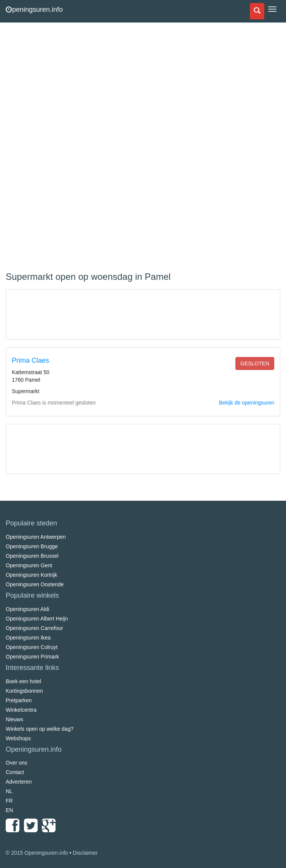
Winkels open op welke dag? (40, 729)
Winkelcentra (21, 710)
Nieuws (14, 719)
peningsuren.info (34, 10)
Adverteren (19, 782)
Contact (15, 772)
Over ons (17, 763)
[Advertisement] (63, 148)
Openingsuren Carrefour (34, 628)
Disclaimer (85, 853)
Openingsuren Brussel (32, 556)
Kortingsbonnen (24, 691)
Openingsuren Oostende (35, 584)
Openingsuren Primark (32, 657)
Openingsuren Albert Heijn (37, 619)
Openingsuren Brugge (32, 546)
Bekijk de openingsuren (246, 403)
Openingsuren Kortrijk (31, 575)
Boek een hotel (23, 681)
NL (9, 791)
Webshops (18, 738)
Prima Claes (30, 360)
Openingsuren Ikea (28, 638)
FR (9, 801)
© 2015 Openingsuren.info (37, 853)
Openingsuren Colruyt (32, 647)
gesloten (255, 363)
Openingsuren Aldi (27, 609)
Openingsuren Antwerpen (36, 537)
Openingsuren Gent (29, 565)
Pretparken (19, 700)
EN (9, 810)
